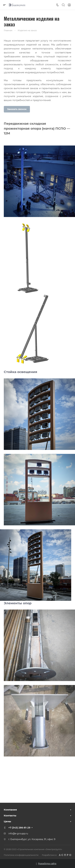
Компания (10, 810)
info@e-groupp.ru (18, 834)
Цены (7, 821)
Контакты (10, 815)
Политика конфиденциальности (21, 855)
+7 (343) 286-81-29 (19, 828)
